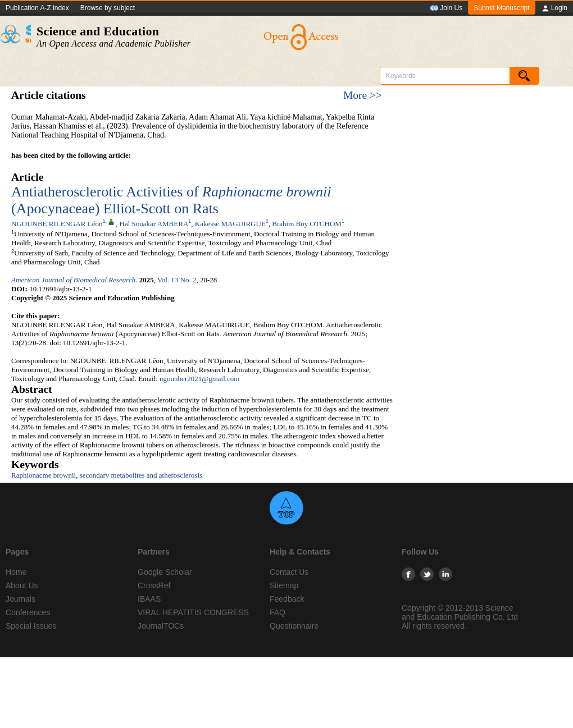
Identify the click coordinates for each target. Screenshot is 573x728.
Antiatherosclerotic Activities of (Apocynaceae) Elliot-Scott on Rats (171, 200)
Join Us (446, 8)
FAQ (278, 612)
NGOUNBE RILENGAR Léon (57, 224)
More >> (363, 95)
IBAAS (149, 599)
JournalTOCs (161, 626)
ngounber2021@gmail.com (199, 379)
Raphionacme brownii (44, 475)
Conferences (28, 612)
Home (16, 572)
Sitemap (284, 585)
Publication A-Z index (37, 8)
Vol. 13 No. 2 (177, 280)
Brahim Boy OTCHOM (307, 224)
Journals (21, 599)
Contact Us (289, 572)
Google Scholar (165, 572)
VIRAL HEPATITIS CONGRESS (193, 612)
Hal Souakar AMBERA (154, 224)
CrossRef (154, 585)
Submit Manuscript (501, 8)
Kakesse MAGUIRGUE (230, 224)
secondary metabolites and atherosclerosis (141, 475)
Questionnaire (294, 626)
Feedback (287, 599)
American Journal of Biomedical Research (73, 280)
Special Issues (31, 626)
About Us (22, 585)
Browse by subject (108, 8)
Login (554, 8)
